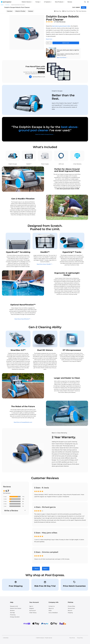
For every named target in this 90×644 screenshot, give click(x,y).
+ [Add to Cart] (30, 77)
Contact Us (52, 606)
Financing (13, 615)
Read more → (50, 39)
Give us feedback (53, 613)
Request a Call (14, 606)
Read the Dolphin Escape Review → (45, 134)
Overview (10, 11)
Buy (84, 8)
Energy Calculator (15, 617)
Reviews (70, 2)
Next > (46, 569)
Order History (33, 613)
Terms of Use (71, 608)
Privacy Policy (71, 606)
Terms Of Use (72, 638)
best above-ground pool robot (61, 26)
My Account (33, 611)
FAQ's (50, 611)
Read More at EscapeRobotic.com (23, 422)
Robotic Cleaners (27, 2)
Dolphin (2, 5)
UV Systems (48, 2)
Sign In (31, 606)
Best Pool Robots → (62, 57)
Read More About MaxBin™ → (45, 264)
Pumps (38, 2)
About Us (51, 608)
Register (32, 608)
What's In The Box (20, 11)
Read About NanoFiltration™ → (23, 319)
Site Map (12, 613)
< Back (36, 569)
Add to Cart (66, 43)
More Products (60, 2)
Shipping (70, 613)
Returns (70, 611)
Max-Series (7, 5)
